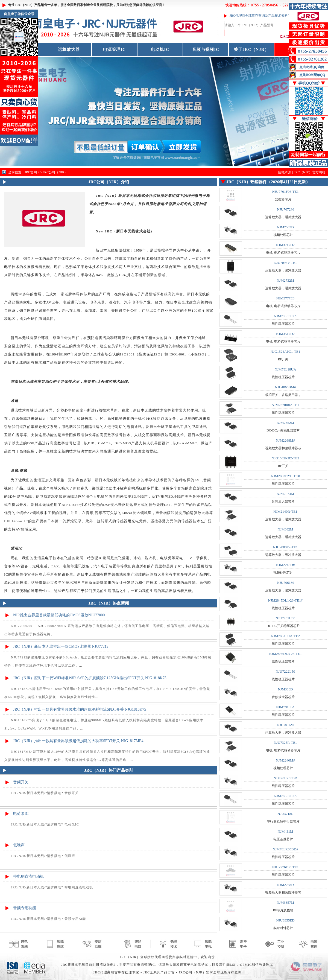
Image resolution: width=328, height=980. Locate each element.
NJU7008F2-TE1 (285, 547)
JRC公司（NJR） (55, 172)
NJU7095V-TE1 (285, 263)
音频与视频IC (206, 49)
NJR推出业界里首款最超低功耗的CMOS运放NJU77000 (59, 615)
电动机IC (160, 49)
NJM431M (285, 831)
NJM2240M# (285, 760)
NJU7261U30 (285, 618)
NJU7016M (285, 725)
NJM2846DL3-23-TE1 (285, 654)
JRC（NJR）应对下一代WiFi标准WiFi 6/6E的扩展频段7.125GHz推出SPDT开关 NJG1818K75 (90, 678)
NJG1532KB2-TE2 (285, 458)
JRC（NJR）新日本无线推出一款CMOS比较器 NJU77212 (61, 647)
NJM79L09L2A (285, 316)
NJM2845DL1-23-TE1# (285, 600)
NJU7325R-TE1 (285, 743)
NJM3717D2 (285, 245)
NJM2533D (285, 227)
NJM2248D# (285, 565)
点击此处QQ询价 (312, 67)
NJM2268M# (285, 440)
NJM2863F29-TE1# (285, 476)
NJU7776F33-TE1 (285, 867)
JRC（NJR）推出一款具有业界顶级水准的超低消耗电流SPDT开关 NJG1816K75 (80, 709)
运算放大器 (69, 49)
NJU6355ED (285, 920)
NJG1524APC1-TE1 (285, 352)
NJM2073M (285, 494)
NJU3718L (285, 814)
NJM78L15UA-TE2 (285, 636)
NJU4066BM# (285, 387)
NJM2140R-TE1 (285, 511)
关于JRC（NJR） (251, 49)
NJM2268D (285, 885)
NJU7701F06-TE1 (285, 192)
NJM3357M (285, 902)
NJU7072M (285, 209)
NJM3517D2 (285, 334)
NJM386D (285, 689)
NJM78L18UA (285, 369)
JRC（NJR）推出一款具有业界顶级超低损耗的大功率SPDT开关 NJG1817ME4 (78, 741)
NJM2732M (285, 280)
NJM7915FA (285, 707)
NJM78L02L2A (285, 796)
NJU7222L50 (285, 671)
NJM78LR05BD (285, 778)
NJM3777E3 (285, 298)
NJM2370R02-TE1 (285, 405)
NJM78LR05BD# (285, 849)
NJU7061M (285, 583)
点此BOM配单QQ (312, 75)
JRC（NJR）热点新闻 (109, 603)
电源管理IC (114, 49)
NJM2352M (285, 423)
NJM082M (285, 529)
